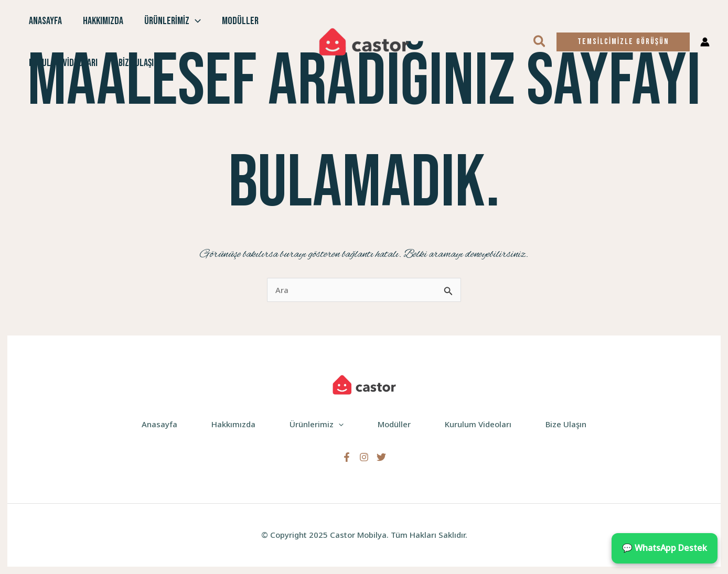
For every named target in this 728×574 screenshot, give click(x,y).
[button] (540, 42)
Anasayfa (45, 21)
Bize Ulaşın (138, 63)
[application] (195, 21)
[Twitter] (381, 457)
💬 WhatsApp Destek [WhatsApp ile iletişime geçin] (665, 548)
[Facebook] (347, 457)
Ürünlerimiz (173, 21)
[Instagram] (364, 457)
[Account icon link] (705, 42)
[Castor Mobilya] (364, 41)
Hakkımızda (103, 21)
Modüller (240, 21)
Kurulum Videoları (63, 63)
